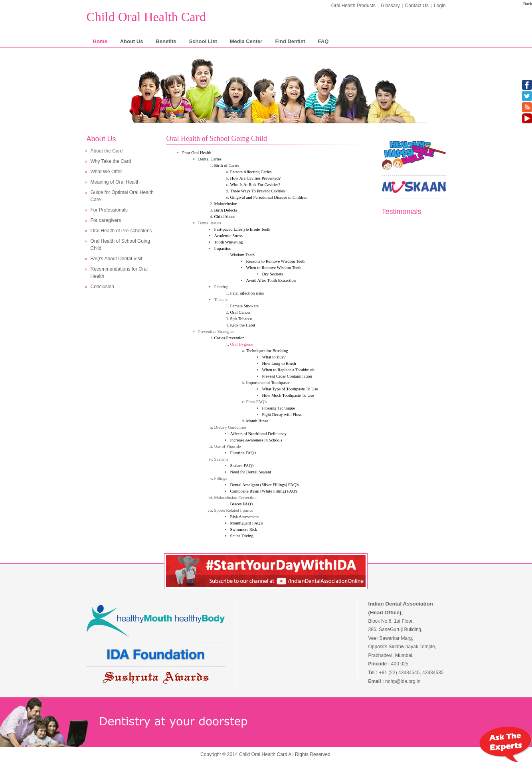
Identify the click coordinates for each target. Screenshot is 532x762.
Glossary (390, 6)
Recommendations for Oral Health (119, 273)
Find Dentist (290, 41)
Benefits (166, 41)
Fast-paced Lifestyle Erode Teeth (242, 229)
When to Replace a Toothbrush (289, 370)
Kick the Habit (243, 325)
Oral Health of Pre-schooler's (121, 231)
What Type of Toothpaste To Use (290, 389)
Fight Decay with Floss (282, 415)
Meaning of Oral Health (115, 182)
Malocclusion (226, 204)
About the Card (107, 151)
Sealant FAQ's (242, 466)
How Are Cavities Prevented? (255, 178)
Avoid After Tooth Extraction (271, 280)
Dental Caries (210, 159)
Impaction (223, 248)
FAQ (323, 41)
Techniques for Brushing (267, 351)
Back (528, 4)
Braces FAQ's (242, 504)
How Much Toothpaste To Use (288, 395)
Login (440, 6)
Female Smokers (244, 306)
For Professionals (109, 210)
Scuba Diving (242, 536)
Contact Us (417, 6)
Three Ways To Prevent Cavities (258, 191)
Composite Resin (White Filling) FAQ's (264, 491)
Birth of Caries (227, 165)
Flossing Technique (279, 408)
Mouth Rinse (257, 421)
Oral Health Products (353, 6)
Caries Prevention (229, 338)
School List (203, 41)
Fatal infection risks (247, 293)
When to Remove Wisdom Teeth (274, 268)
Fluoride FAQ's (243, 453)
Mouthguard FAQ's (247, 523)
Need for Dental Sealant (251, 472)
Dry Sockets (273, 274)
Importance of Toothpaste (268, 383)
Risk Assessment (245, 517)
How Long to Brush (279, 363)
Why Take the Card (111, 161)
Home (100, 41)
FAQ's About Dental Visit (117, 259)
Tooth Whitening (229, 242)
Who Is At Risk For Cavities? (255, 185)
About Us (132, 41)
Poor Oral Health (197, 153)
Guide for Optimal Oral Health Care (122, 196)
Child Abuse (225, 217)
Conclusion (102, 287)
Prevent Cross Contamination (287, 376)
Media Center (246, 41)
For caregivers (106, 220)
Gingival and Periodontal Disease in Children (269, 197)
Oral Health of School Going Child (120, 245)
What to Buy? (274, 357)
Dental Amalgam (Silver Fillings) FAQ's (265, 485)
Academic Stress (228, 236)
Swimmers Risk (244, 529)
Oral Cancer (241, 312)
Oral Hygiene (242, 344)
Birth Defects (226, 210)
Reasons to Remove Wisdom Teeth (276, 261)
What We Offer (106, 172)
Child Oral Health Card (146, 17)
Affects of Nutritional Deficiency (259, 434)
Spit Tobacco (241, 319)
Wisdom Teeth (243, 255)
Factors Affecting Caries (251, 172)
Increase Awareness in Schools (256, 440)
